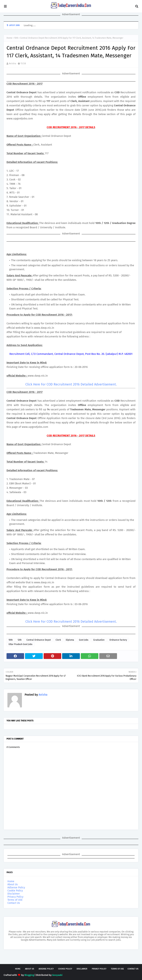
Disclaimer (14, 894)
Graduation (99, 640)
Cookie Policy (15, 891)
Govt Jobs (84, 640)
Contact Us (14, 903)
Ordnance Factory (118, 640)
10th (16, 38)
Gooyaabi (57, 975)
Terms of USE (15, 900)
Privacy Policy (15, 897)
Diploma (70, 640)
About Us (13, 884)
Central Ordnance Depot (39, 640)
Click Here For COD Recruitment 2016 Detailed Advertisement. (71, 384)
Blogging (29, 975)
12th (20, 640)
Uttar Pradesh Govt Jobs (20, 644)
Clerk (58, 640)
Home (9, 38)
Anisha (12, 63)
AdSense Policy (16, 888)
